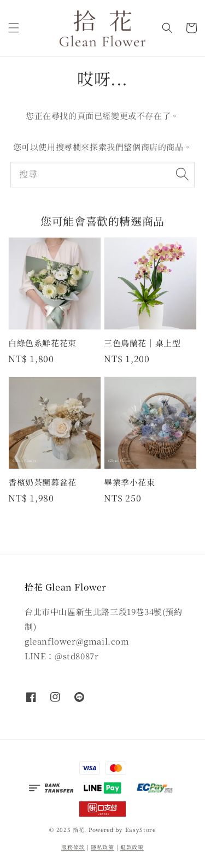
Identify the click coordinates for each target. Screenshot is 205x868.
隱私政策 (102, 847)
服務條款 (73, 847)
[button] (14, 28)
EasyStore (140, 829)
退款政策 (132, 847)
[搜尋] (182, 174)
